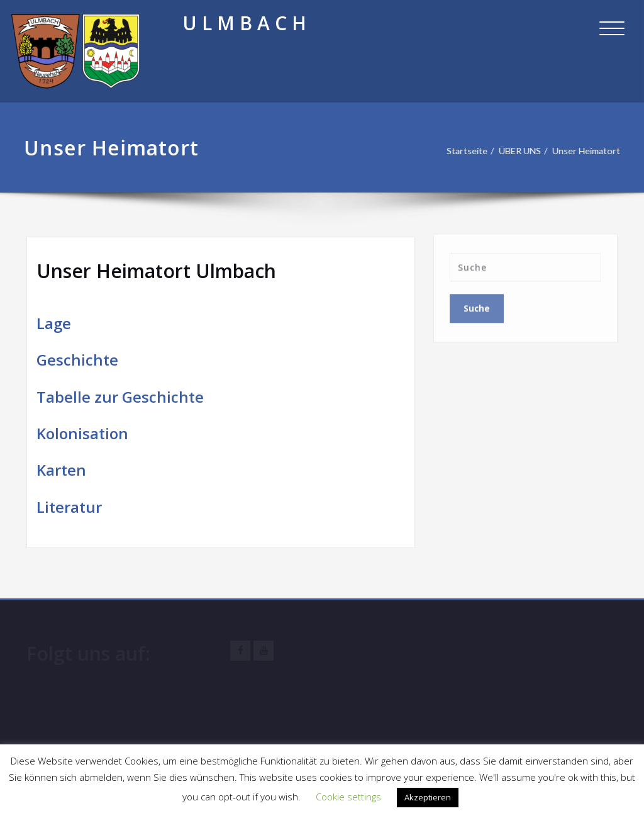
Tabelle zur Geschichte (120, 397)
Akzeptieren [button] (428, 797)
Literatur (69, 507)
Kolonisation (82, 433)
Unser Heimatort (584, 151)
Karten (61, 470)
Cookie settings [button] (348, 797)
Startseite (459, 151)
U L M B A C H (244, 23)
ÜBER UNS (515, 151)
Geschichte (77, 360)
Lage (54, 323)
